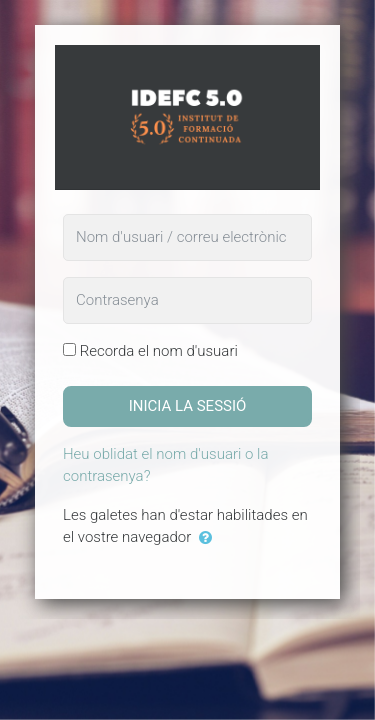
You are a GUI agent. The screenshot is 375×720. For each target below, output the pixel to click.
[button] (209, 538)
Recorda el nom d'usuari (159, 351)
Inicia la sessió (188, 406)
